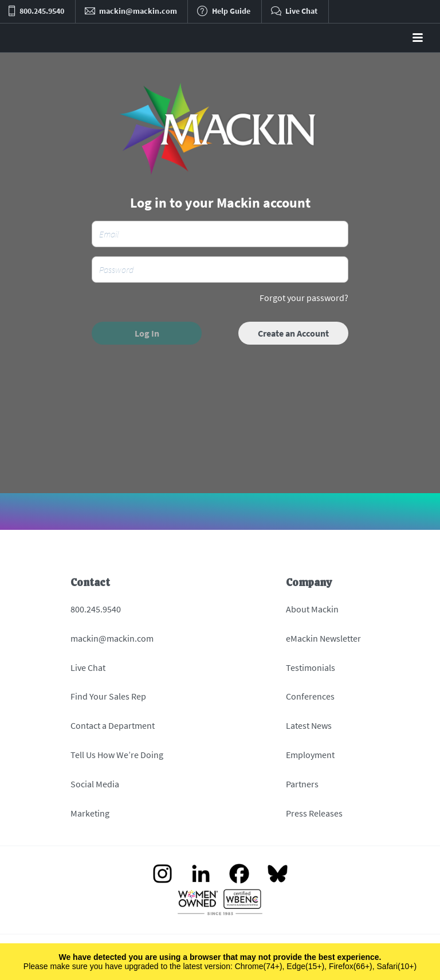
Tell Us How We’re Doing (117, 755)
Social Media (95, 784)
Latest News (309, 725)
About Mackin (312, 609)
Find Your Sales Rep (108, 696)
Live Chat (88, 667)
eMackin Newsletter (323, 638)
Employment (310, 755)
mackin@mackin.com (112, 638)
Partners (302, 784)
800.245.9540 (96, 609)
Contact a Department (113, 725)
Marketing (90, 813)
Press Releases (314, 813)
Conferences (310, 696)
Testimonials (311, 667)
